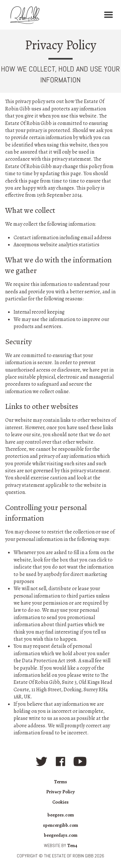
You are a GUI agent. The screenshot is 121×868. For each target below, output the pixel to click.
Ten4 (72, 845)
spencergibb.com (60, 825)
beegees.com (61, 815)
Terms (60, 782)
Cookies (60, 802)
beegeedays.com (61, 835)
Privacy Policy (60, 792)
